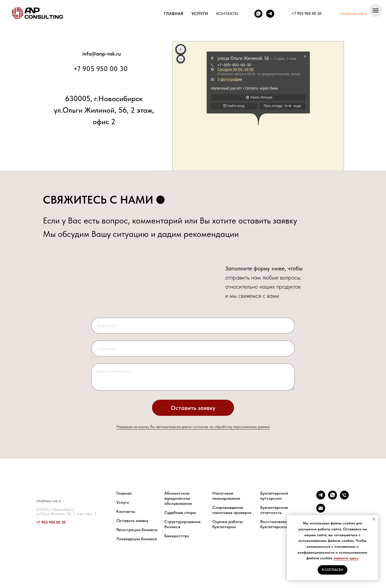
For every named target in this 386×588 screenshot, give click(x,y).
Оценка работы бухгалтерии (227, 524)
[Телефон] (344, 498)
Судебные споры (180, 512)
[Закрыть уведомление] (374, 519)
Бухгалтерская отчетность (274, 510)
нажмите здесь (346, 558)
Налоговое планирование (226, 496)
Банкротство (177, 536)
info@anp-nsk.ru (102, 54)
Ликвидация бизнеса (137, 539)
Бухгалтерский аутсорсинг (274, 496)
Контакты (126, 511)
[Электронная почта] (321, 511)
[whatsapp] (258, 14)
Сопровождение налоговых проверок (232, 510)
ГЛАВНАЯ (174, 14)
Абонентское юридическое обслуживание (178, 498)
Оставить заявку (132, 521)
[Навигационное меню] (376, 10)
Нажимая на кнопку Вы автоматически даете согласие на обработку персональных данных (193, 427)
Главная (124, 493)
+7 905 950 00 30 (101, 69)
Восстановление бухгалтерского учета (281, 524)
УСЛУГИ (200, 14)
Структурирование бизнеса (182, 524)
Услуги (123, 502)
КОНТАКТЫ (227, 14)
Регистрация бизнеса (137, 530)
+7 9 (40, 522)
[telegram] (270, 14)
